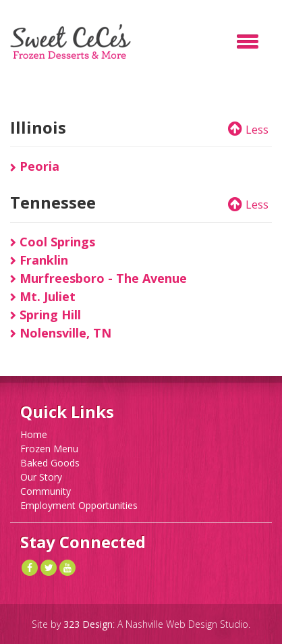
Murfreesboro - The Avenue (98, 278)
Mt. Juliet (43, 296)
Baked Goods (50, 463)
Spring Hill (46, 315)
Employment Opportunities (79, 505)
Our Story (41, 477)
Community (46, 491)
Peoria (35, 166)
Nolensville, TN (61, 333)
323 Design (88, 624)
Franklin (39, 260)
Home (34, 434)
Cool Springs (53, 242)
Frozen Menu (49, 449)
